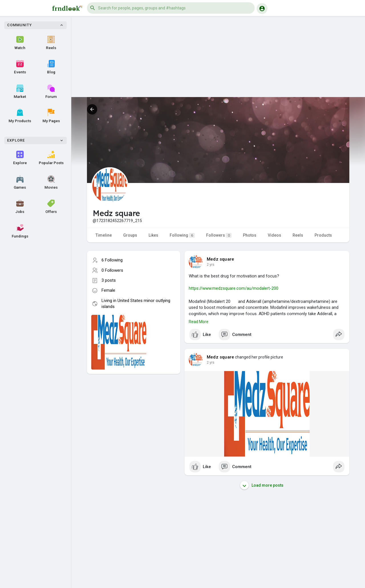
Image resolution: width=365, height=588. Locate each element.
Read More (199, 322)
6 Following (112, 260)
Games (20, 182)
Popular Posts (51, 158)
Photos (250, 235)
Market (20, 92)
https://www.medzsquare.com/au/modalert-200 (234, 288)
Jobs (20, 207)
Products (323, 235)
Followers (219, 235)
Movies (51, 182)
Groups (130, 235)
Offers (51, 207)
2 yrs (211, 265)
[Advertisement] (218, 57)
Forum (51, 92)
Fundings (20, 231)
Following (182, 235)
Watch (20, 43)
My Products (20, 116)
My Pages (51, 116)
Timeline (104, 235)
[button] (171, 8)
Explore (20, 158)
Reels (51, 43)
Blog (51, 67)
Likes (153, 235)
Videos (274, 235)
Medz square (220, 259)
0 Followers (112, 270)
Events (20, 67)
